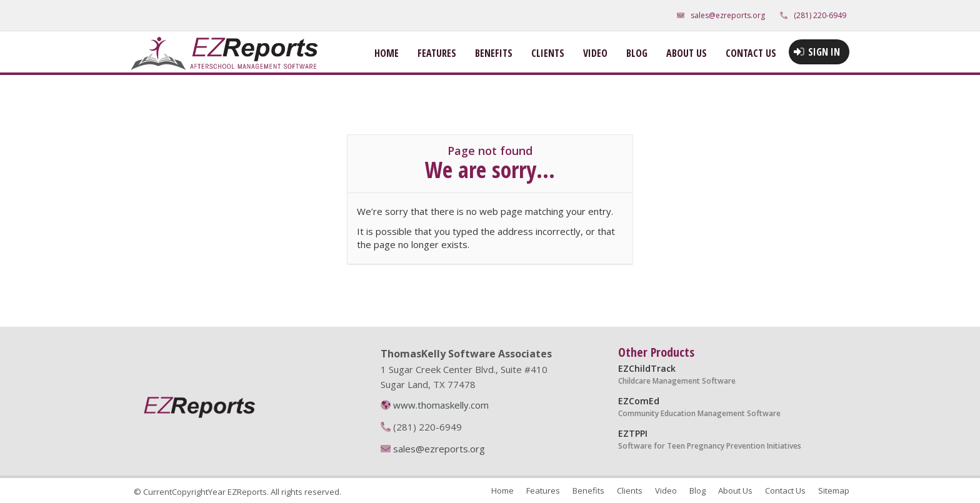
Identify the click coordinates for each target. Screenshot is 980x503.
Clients (548, 53)
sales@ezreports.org (728, 15)
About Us (687, 53)
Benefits (494, 53)
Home (387, 53)
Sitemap (834, 491)
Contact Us (751, 53)
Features (437, 53)
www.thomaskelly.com (441, 405)
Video (595, 53)
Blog (637, 53)
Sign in (824, 52)
